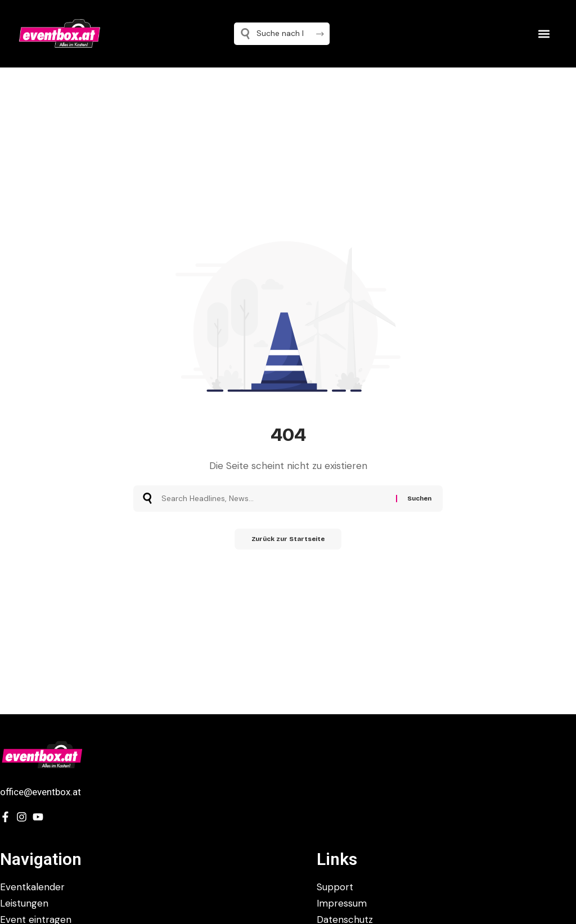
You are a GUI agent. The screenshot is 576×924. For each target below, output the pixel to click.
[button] (544, 33)
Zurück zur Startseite (288, 540)
